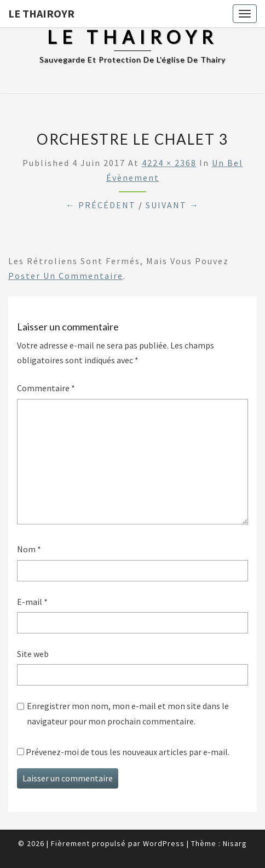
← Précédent (101, 205)
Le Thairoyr (41, 13)
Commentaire (46, 388)
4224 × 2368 (169, 163)
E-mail (32, 602)
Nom (29, 549)
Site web (33, 654)
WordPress (164, 843)
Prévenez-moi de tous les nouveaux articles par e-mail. (128, 752)
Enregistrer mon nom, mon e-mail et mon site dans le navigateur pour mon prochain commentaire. (128, 713)
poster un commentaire (66, 276)
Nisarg (235, 843)
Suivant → (172, 205)
